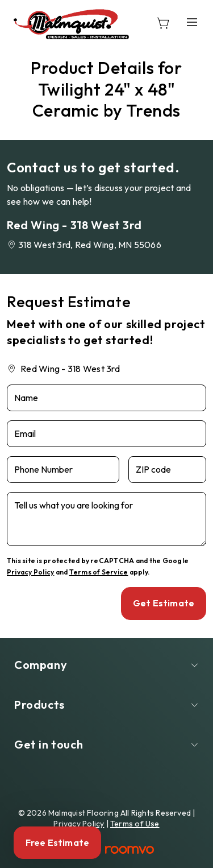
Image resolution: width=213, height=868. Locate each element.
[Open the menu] (192, 22)
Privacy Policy (30, 572)
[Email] (106, 434)
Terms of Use (135, 824)
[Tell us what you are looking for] (106, 519)
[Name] (106, 398)
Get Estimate (164, 603)
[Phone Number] (63, 470)
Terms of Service (99, 572)
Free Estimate (57, 842)
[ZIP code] (167, 470)
